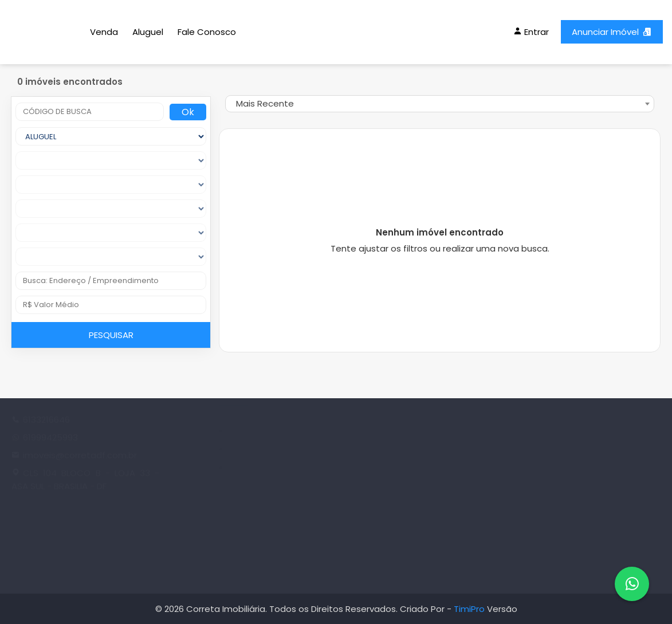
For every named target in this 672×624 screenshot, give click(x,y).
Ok (188, 112)
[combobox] (440, 104)
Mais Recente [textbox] (265, 103)
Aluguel (148, 32)
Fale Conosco (207, 32)
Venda (104, 32)
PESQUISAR (111, 335)
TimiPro (470, 609)
